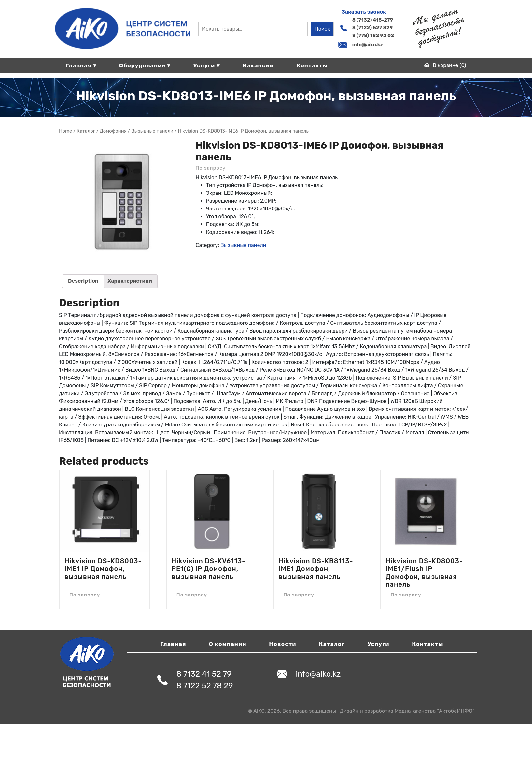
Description (83, 281)
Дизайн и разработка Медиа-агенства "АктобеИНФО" (407, 711)
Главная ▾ (81, 65)
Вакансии (258, 65)
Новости (282, 644)
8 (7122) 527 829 (372, 28)
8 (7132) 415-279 (373, 20)
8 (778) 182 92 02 (373, 36)
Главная (173, 644)
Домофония (113, 131)
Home (65, 131)
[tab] (83, 281)
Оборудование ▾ (145, 65)
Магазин (86, 131)
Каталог (332, 644)
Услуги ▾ (206, 65)
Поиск (322, 29)
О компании (228, 644)
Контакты (312, 65)
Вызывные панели (152, 131)
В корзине (445, 65)
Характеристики (130, 281)
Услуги (378, 644)
